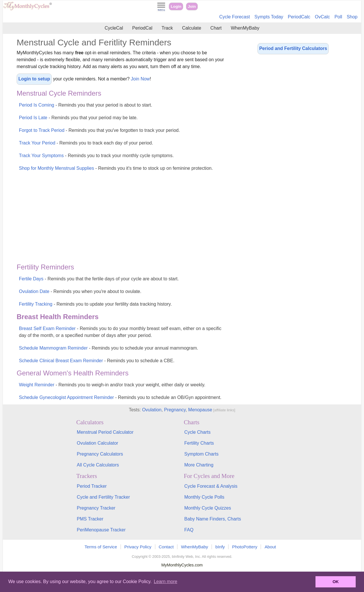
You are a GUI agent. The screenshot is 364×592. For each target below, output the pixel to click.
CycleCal (114, 28)
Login (176, 6)
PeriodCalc (299, 17)
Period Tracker (92, 486)
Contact (166, 547)
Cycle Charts (198, 432)
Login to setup (34, 79)
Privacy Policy (138, 547)
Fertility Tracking (95, 304)
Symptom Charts (201, 454)
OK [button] (336, 582)
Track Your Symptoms (96, 156)
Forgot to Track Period (99, 130)
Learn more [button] (166, 582)
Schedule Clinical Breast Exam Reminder (97, 361)
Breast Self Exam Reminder (120, 332)
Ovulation (152, 410)
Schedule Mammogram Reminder (109, 348)
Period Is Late (78, 118)
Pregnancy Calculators (100, 454)
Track (167, 28)
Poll (338, 17)
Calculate (192, 28)
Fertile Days (99, 279)
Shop (352, 17)
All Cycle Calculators (98, 465)
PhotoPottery (245, 547)
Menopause (200, 410)
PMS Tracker (90, 519)
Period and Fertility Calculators (293, 48)
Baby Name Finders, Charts (213, 519)
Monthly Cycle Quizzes (208, 508)
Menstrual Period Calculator (105, 432)
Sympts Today (269, 17)
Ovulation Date (80, 291)
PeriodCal (142, 28)
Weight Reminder (112, 385)
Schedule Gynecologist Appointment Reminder (120, 397)
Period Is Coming (86, 105)
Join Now (140, 79)
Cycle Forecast (235, 17)
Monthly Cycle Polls (204, 497)
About (270, 547)
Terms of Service (101, 547)
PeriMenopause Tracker (101, 530)
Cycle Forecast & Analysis (211, 486)
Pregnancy (175, 410)
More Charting (199, 465)
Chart (216, 28)
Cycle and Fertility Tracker (103, 497)
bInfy (220, 547)
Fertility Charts (199, 443)
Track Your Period (86, 143)
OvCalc (322, 17)
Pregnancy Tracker (96, 508)
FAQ (189, 530)
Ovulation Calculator (98, 443)
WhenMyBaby (245, 28)
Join (192, 6)
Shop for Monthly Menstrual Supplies (116, 168)
